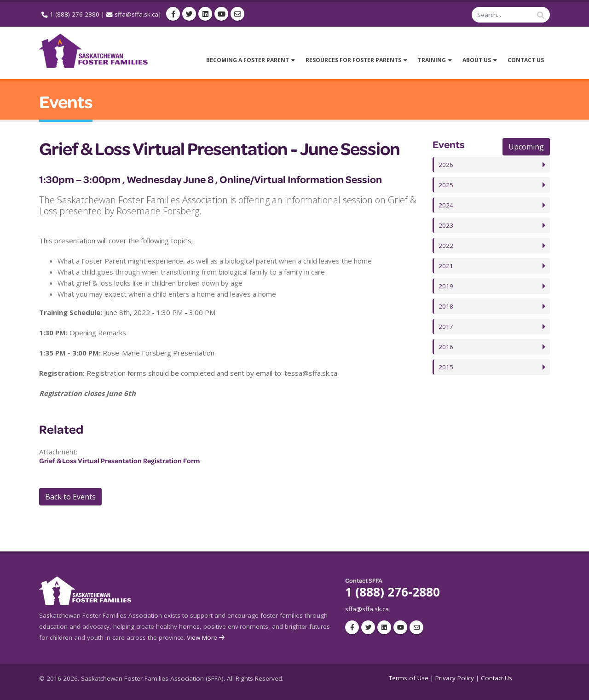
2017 (446, 327)
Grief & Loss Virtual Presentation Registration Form (119, 461)
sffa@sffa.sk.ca (136, 14)
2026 (446, 165)
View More (206, 637)
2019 (446, 286)
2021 (446, 266)
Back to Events (70, 497)
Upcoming (526, 147)
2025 (446, 185)
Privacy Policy (455, 678)
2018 (446, 306)
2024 (446, 205)
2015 (446, 367)
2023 (446, 225)
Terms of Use (409, 678)
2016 (446, 347)
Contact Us (497, 678)
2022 (446, 246)
